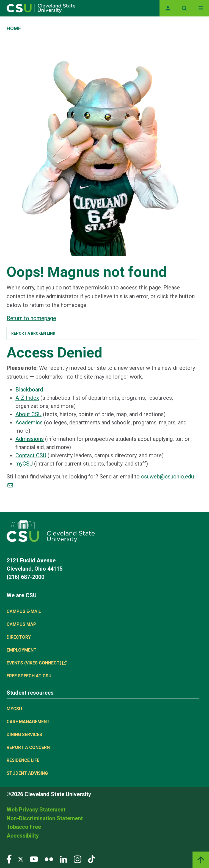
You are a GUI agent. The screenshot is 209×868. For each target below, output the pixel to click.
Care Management (28, 722)
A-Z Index (27, 398)
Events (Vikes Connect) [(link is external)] (37, 663)
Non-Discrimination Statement (45, 818)
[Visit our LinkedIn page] (63, 859)
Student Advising (27, 773)
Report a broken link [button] (33, 333)
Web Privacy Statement (36, 810)
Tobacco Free (24, 827)
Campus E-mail (24, 611)
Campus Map (21, 624)
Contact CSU (31, 455)
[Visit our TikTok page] (91, 859)
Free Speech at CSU (29, 676)
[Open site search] (184, 8)
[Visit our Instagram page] (78, 859)
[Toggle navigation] (201, 8)
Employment (22, 650)
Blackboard (29, 390)
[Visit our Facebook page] (9, 859)
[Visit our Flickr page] (49, 859)
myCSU (24, 464)
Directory (19, 637)
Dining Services (24, 735)
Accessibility (23, 836)
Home (14, 28)
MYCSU (14, 709)
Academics (29, 422)
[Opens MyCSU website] (168, 8)
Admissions (30, 439)
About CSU (28, 414)
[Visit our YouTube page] (34, 859)
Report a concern (28, 747)
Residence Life (23, 760)
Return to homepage (31, 318)
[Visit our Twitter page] (21, 859)
